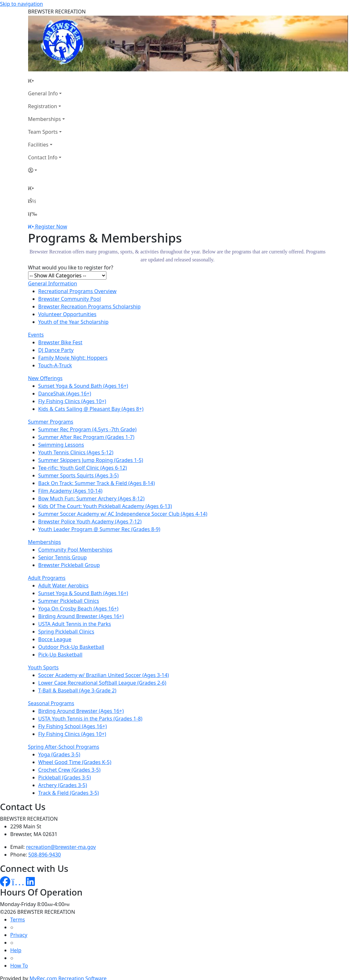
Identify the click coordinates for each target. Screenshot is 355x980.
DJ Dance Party (56, 350)
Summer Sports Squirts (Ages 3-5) (79, 475)
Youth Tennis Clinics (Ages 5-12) (76, 452)
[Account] (46, 170)
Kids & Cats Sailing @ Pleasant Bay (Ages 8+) (91, 409)
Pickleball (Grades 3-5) (65, 777)
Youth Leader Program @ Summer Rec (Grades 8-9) (99, 529)
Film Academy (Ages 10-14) (70, 491)
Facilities (38, 145)
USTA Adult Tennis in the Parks (75, 624)
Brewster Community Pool (70, 299)
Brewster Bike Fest (60, 342)
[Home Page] (46, 81)
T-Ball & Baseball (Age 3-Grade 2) (77, 690)
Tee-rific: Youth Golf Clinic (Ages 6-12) (83, 468)
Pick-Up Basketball (60, 655)
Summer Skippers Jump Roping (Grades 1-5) (91, 460)
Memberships (45, 119)
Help (16, 950)
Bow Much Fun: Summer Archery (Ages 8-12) (92, 498)
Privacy (19, 935)
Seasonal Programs (51, 703)
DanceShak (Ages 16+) (65, 394)
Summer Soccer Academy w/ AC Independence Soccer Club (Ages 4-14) (123, 514)
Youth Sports (43, 667)
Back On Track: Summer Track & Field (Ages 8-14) (97, 483)
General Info (43, 93)
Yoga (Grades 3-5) (59, 754)
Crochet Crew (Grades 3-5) (69, 770)
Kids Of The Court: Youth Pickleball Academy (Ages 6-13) (105, 506)
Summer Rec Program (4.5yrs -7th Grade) (88, 429)
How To (19, 966)
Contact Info (43, 157)
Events (36, 335)
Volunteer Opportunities (67, 314)
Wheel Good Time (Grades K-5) (75, 762)
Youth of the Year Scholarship (73, 322)
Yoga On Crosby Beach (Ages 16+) (78, 609)
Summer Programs (51, 422)
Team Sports (43, 132)
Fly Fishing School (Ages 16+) (73, 726)
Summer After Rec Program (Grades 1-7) (86, 437)
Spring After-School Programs (64, 747)
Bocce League (55, 639)
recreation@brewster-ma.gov (61, 847)
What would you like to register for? (71, 267)
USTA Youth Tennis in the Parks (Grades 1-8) (90, 719)
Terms (18, 920)
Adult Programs (47, 578)
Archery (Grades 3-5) (63, 785)
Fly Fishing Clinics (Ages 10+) (72, 401)
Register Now (51, 227)
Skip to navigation (21, 4)
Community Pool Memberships (75, 550)
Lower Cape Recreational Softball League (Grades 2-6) (102, 683)
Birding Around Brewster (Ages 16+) (81, 616)
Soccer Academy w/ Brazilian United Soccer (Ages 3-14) (104, 675)
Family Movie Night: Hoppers (73, 358)
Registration (43, 106)
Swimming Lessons (61, 445)
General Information (53, 283)
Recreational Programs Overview (77, 291)
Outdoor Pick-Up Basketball (71, 647)
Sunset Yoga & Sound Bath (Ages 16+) (83, 386)
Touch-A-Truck (55, 365)
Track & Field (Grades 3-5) (69, 793)
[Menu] (33, 214)
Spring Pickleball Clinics (66, 632)
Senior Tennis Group (63, 557)
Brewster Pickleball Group (69, 565)
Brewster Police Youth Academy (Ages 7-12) (90, 522)
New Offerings (45, 378)
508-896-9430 (45, 855)
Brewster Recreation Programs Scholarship (90, 307)
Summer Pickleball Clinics (69, 601)
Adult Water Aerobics (64, 586)
